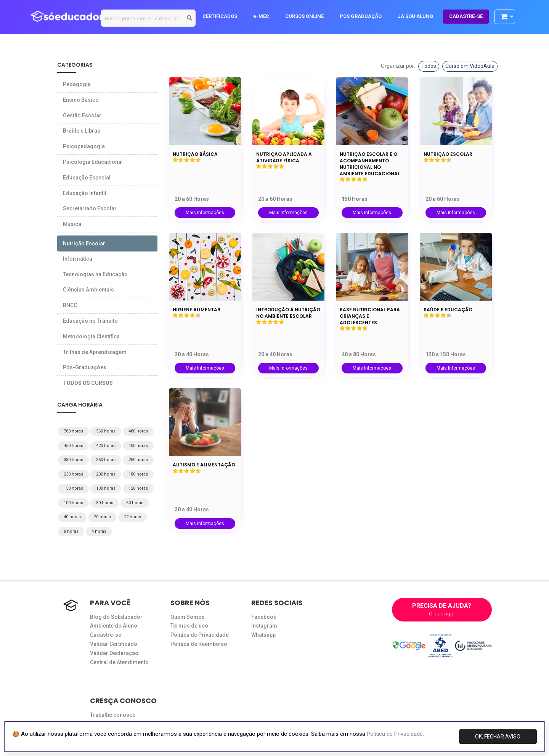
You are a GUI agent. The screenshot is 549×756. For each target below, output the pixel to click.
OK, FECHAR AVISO (498, 737)
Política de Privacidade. (395, 734)
